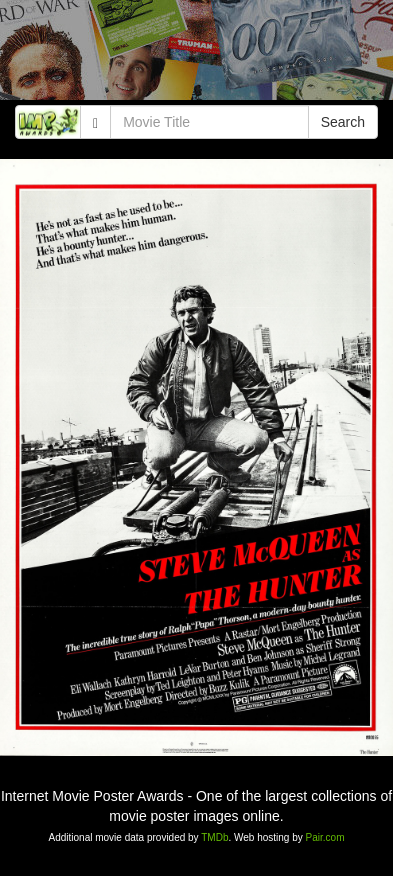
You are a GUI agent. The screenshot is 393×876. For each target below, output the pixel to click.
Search (343, 122)
